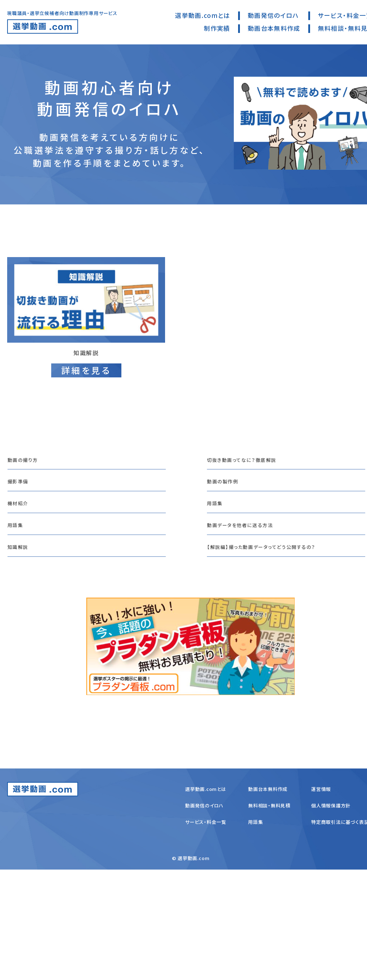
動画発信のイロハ (273, 15)
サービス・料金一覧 (206, 932)
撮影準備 (21, 543)
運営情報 (321, 899)
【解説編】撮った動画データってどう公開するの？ (278, 633)
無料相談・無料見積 (269, 916)
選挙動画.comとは (203, 15)
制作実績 (217, 28)
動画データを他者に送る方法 (250, 602)
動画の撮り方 (27, 513)
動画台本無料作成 (274, 28)
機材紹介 (21, 573)
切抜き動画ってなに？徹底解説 (252, 513)
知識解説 (21, 633)
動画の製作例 (227, 543)
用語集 (18, 602)
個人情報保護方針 (331, 916)
